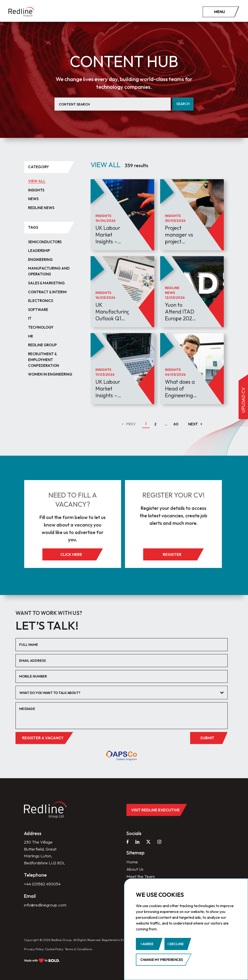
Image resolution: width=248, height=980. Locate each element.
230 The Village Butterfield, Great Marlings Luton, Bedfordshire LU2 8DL (45, 852)
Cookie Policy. (54, 949)
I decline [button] (176, 944)
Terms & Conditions (78, 949)
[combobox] (122, 693)
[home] (21, 12)
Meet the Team (141, 876)
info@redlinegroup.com (45, 905)
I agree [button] (147, 944)
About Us (135, 869)
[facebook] (128, 842)
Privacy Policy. (34, 949)
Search (183, 104)
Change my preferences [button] (162, 960)
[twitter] (148, 842)
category (39, 167)
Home (132, 862)
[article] (122, 227)
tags (33, 227)
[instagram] (159, 842)
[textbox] (118, 693)
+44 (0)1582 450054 (42, 884)
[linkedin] (137, 842)
